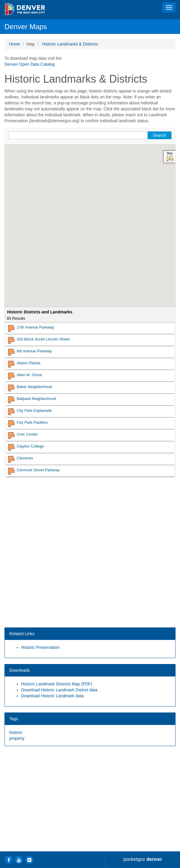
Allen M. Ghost (29, 375)
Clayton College (30, 446)
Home (14, 44)
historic (16, 732)
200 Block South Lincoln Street (43, 339)
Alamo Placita (28, 363)
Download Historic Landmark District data (59, 690)
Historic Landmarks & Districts (70, 44)
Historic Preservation (40, 647)
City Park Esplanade (34, 411)
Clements (25, 458)
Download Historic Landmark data (52, 696)
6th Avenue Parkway (34, 351)
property (17, 738)
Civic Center (27, 434)
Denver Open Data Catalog (30, 64)
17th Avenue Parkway (35, 327)
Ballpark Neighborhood (36, 399)
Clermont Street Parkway (38, 470)
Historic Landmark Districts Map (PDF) (57, 684)
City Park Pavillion (32, 422)
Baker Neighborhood (34, 387)
